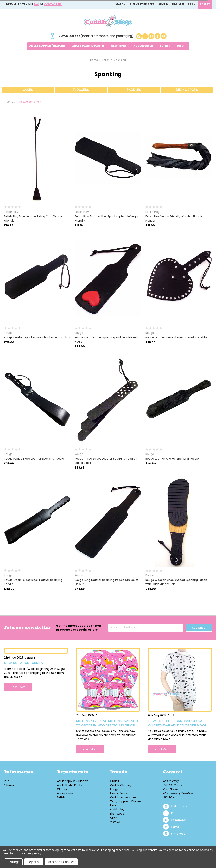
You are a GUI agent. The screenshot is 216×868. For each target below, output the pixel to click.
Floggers (81, 90)
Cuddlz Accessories (123, 797)
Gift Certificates (142, 4)
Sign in (163, 4)
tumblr (176, 827)
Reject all (34, 862)
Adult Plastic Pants (89, 46)
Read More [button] (18, 687)
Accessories (145, 46)
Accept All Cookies (61, 862)
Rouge (114, 789)
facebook (178, 820)
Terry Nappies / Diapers (126, 801)
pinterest (178, 834)
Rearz (114, 805)
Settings (13, 862)
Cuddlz (115, 781)
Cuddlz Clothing (121, 785)
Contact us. (53, 4)
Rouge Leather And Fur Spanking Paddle (172, 459)
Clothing (120, 46)
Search (120, 4)
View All (115, 822)
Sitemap (10, 785)
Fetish (166, 46)
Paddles (134, 90)
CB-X (114, 818)
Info (182, 46)
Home (94, 60)
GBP (192, 4)
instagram (179, 806)
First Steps (117, 814)
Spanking (120, 60)
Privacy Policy (32, 853)
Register (178, 4)
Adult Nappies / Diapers (49, 46)
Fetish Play (117, 810)
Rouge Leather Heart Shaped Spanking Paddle (176, 337)
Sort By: (11, 102)
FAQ (37, 4)
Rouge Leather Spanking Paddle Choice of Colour (37, 337)
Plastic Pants (119, 793)
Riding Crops (187, 90)
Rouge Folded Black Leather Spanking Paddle (34, 459)
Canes (28, 90)
